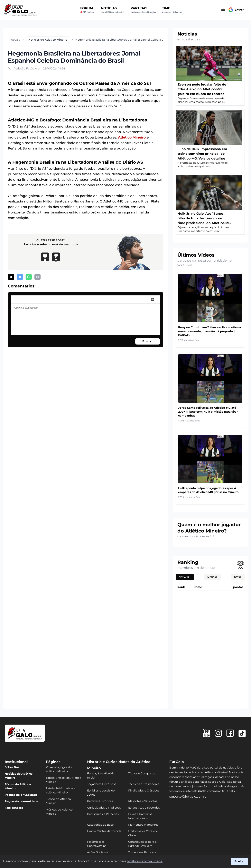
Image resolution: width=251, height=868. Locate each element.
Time (172, 10)
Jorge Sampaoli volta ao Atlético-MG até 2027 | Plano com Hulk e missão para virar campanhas (208, 412)
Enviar (148, 341)
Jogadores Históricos (102, 784)
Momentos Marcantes (143, 825)
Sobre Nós (12, 767)
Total (238, 577)
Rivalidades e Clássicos (144, 790)
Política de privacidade (21, 795)
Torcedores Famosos (142, 852)
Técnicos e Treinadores (144, 784)
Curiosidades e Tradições (104, 808)
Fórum (87, 10)
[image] (153, 300)
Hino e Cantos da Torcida (104, 831)
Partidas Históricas (100, 801)
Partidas (143, 10)
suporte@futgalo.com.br (189, 796)
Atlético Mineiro (132, 137)
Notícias (113, 10)
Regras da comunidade (21, 801)
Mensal (212, 577)
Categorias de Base (100, 825)
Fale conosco (14, 808)
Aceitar (240, 861)
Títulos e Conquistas (142, 773)
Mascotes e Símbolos (143, 801)
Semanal (185, 577)
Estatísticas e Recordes (144, 808)
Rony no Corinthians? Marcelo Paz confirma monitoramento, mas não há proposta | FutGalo (210, 331)
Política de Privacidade (145, 861)
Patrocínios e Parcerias (103, 814)
